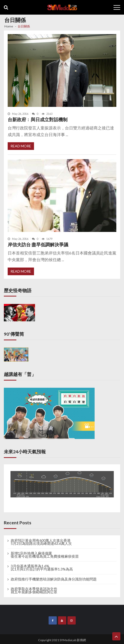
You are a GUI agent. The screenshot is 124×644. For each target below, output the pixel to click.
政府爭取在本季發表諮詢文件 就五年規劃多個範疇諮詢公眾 (34, 590)
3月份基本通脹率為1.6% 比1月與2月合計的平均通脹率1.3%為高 (42, 568)
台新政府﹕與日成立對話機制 (38, 120)
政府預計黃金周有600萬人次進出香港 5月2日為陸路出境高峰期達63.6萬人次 (41, 542)
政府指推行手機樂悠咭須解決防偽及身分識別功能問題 (54, 579)
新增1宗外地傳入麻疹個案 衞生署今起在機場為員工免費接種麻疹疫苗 (45, 555)
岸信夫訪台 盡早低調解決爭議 (38, 245)
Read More (21, 146)
